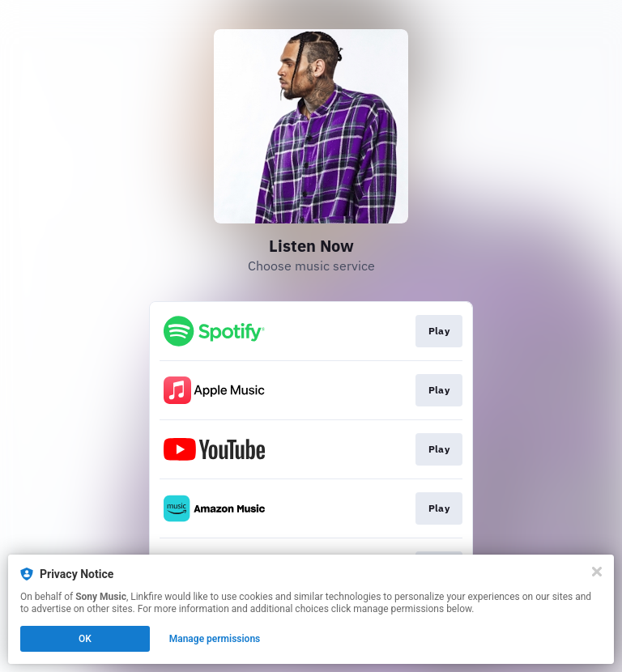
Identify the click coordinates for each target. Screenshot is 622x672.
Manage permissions (215, 639)
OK (85, 639)
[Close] (597, 572)
